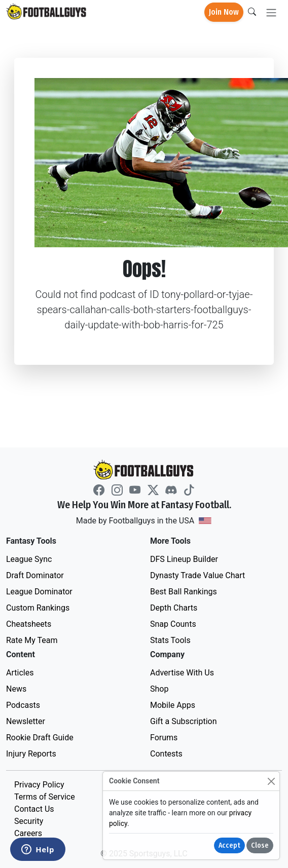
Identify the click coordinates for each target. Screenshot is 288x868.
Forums (164, 738)
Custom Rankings (38, 608)
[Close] (271, 781)
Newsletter (26, 721)
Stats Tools (170, 640)
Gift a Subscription (184, 721)
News (16, 689)
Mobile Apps (173, 705)
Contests (166, 754)
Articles (20, 673)
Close (260, 845)
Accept (229, 845)
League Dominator (39, 592)
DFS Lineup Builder (184, 559)
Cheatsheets (29, 624)
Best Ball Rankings (184, 592)
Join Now (224, 12)
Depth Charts (174, 608)
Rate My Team (32, 640)
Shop (159, 689)
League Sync (29, 559)
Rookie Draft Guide (40, 738)
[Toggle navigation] (271, 12)
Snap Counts (173, 624)
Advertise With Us (182, 673)
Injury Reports (31, 754)
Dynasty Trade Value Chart (197, 575)
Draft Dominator (35, 575)
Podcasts (23, 705)
